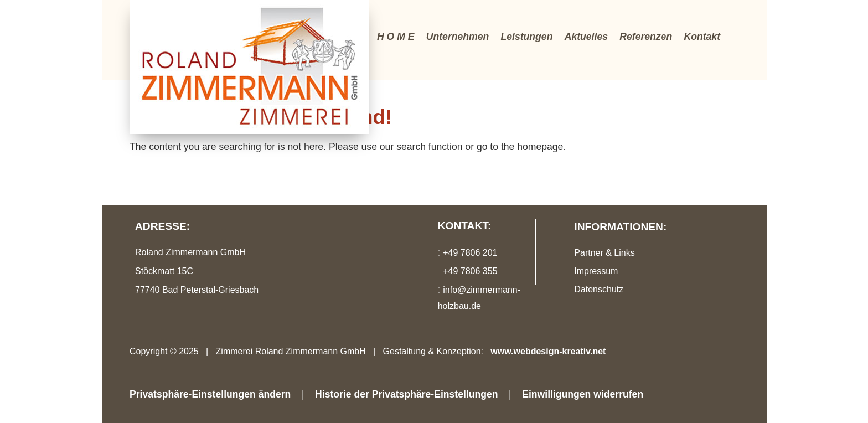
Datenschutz (599, 289)
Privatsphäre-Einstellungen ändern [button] (210, 394)
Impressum (596, 271)
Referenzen (646, 37)
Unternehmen (458, 37)
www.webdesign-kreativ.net (548, 351)
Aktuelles (586, 37)
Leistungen (527, 37)
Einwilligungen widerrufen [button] (583, 394)
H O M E (396, 37)
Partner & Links (604, 253)
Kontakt (702, 37)
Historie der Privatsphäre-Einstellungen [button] (406, 394)
